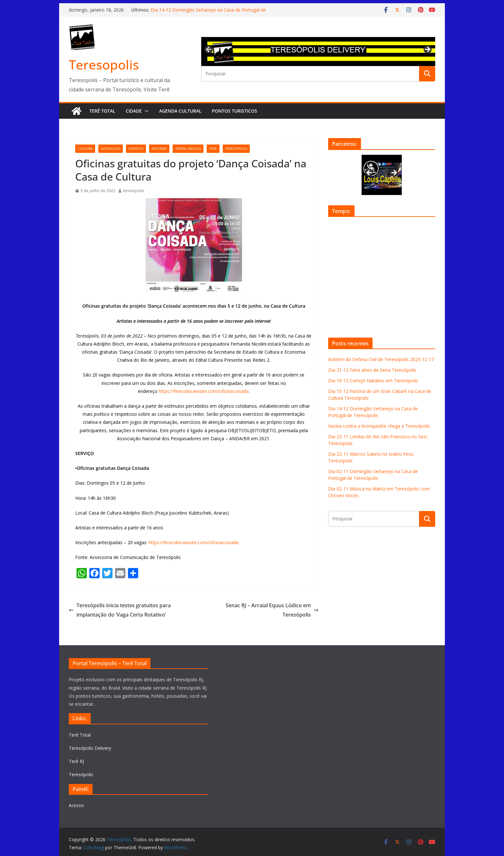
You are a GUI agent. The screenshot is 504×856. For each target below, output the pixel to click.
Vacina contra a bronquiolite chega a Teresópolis (379, 426)
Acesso (76, 805)
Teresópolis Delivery (90, 748)
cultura (85, 149)
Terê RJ (76, 761)
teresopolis (236, 149)
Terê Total (102, 111)
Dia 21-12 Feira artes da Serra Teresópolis (372, 370)
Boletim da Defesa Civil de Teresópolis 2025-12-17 (381, 359)
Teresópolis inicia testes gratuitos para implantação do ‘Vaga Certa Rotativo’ (120, 610)
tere (213, 149)
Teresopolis (104, 65)
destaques (111, 149)
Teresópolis (81, 774)
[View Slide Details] (318, 51)
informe (159, 149)
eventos (136, 149)
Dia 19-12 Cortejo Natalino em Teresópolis (373, 381)
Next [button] (427, 50)
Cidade (134, 111)
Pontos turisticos (234, 111)
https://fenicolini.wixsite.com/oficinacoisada (204, 391)
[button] (145, 111)
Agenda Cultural (180, 111)
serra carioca (188, 149)
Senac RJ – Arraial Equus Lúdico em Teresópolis (272, 610)
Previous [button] (209, 49)
